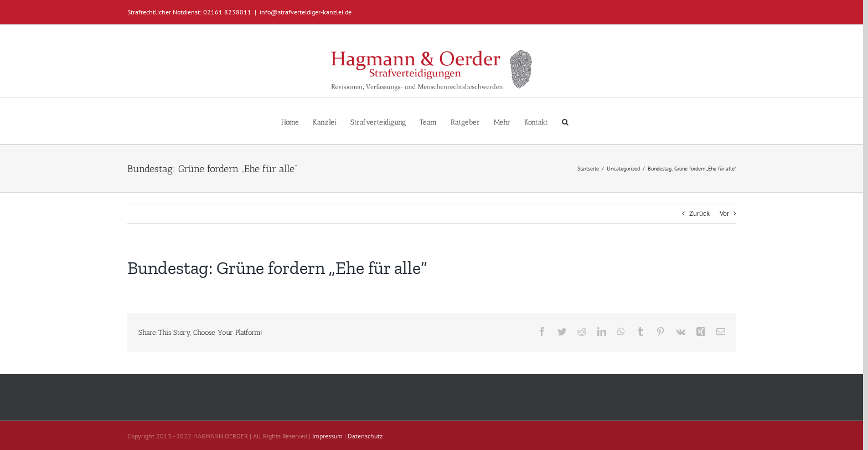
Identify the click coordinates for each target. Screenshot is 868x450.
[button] (565, 121)
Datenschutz (365, 436)
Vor (724, 213)
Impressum (327, 436)
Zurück (699, 213)
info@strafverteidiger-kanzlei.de (306, 12)
